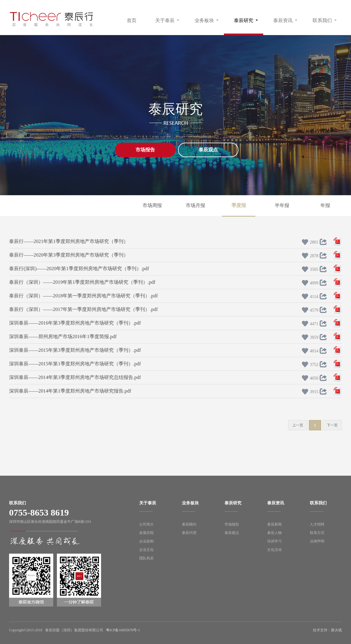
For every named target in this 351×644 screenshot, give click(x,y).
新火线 (336, 630)
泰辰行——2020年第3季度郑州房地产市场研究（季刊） (69, 255)
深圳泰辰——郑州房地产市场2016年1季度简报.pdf (63, 337)
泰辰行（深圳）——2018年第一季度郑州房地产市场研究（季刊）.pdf (83, 296)
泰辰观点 (208, 150)
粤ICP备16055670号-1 (123, 630)
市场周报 (152, 205)
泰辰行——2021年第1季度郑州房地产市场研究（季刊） (69, 241)
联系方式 (317, 533)
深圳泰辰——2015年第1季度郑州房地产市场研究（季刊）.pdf (75, 364)
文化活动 (274, 550)
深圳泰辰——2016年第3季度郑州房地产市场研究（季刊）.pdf (75, 323)
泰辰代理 (189, 533)
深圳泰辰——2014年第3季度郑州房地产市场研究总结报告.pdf (75, 377)
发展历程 (146, 533)
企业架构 (146, 541)
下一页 (332, 425)
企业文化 (146, 550)
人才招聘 (317, 524)
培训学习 (274, 541)
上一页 (298, 425)
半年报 (282, 205)
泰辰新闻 (274, 524)
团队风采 (146, 558)
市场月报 (195, 205)
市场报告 (145, 150)
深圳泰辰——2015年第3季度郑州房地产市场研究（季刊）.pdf (75, 350)
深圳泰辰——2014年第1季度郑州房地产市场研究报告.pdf (70, 391)
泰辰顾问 (189, 524)
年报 (325, 205)
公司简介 (146, 524)
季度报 (239, 205)
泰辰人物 (274, 533)
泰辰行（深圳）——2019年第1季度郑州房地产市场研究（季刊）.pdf (82, 282)
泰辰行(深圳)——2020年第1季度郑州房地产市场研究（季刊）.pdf (79, 269)
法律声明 (317, 541)
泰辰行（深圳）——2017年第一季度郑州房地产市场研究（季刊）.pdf (83, 309)
